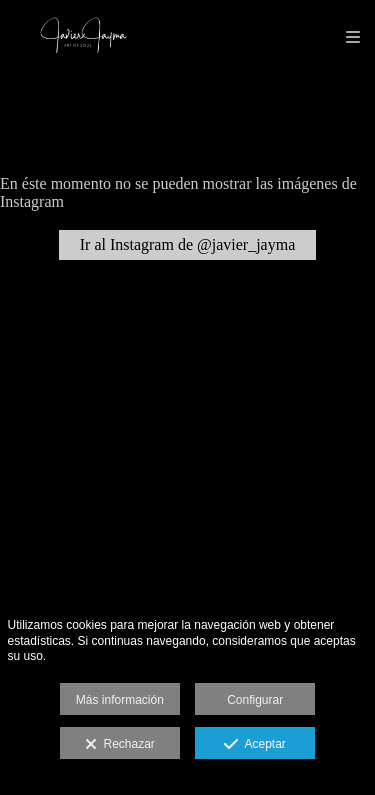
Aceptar (254, 745)
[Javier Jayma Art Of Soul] (83, 37)
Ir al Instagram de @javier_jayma (188, 244)
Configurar (255, 700)
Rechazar (120, 745)
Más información (120, 700)
